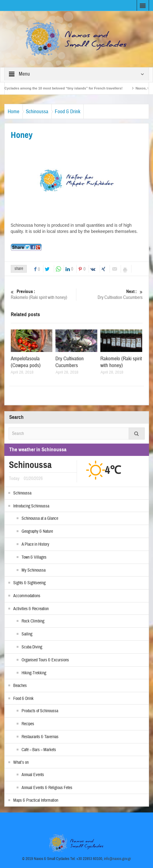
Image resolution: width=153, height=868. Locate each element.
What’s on (21, 763)
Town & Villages (34, 557)
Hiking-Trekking (34, 673)
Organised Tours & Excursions (45, 660)
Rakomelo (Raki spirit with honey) (43, 294)
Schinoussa (37, 112)
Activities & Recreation (31, 609)
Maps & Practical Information (36, 800)
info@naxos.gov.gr (118, 859)
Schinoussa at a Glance (40, 519)
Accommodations (27, 596)
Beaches (20, 686)
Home (14, 112)
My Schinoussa (34, 570)
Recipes (28, 724)
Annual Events (33, 775)
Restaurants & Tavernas (40, 737)
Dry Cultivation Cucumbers (111, 294)
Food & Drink (68, 112)
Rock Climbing (33, 621)
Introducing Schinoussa (31, 506)
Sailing (27, 634)
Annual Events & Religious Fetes (47, 788)
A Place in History (35, 544)
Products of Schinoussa (40, 711)
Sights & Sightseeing (29, 583)
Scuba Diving (32, 647)
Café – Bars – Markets (39, 750)
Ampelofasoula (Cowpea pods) (26, 362)
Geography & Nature (37, 531)
